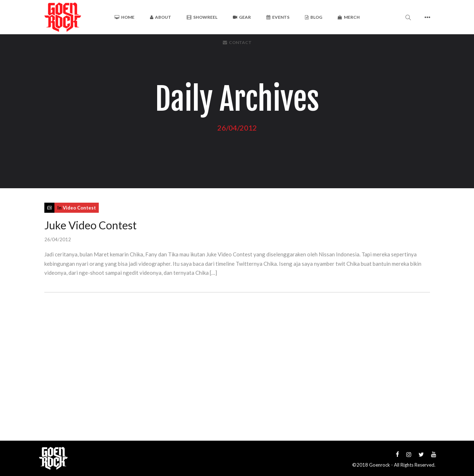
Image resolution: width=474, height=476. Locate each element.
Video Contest (79, 208)
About (161, 17)
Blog (314, 17)
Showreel (202, 17)
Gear (242, 17)
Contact (237, 42)
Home (125, 17)
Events (278, 17)
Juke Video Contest (90, 225)
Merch (349, 17)
